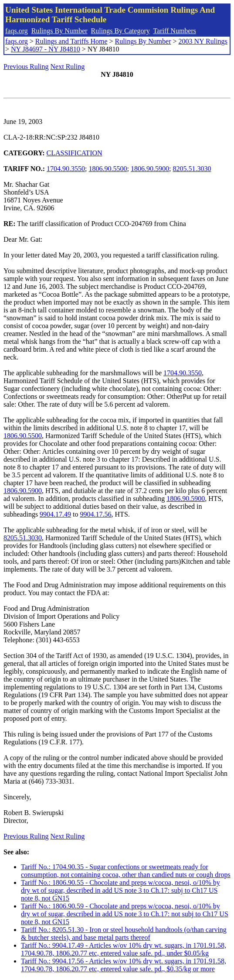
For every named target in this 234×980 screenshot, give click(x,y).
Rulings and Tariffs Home (71, 41)
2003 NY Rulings (203, 41)
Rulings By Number (59, 31)
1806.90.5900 (150, 169)
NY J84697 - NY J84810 (46, 49)
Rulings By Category (120, 31)
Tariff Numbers (175, 31)
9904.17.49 (55, 514)
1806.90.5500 (108, 169)
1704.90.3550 (66, 169)
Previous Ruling (26, 67)
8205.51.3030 (192, 169)
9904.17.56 (96, 514)
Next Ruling (68, 67)
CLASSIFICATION (75, 153)
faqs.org (17, 31)
